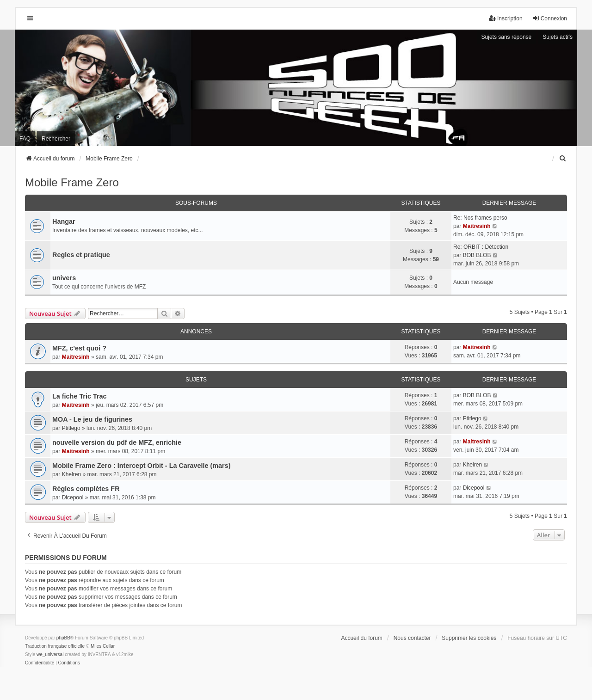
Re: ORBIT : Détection (481, 247)
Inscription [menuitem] (506, 18)
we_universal (50, 654)
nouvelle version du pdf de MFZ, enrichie (117, 442)
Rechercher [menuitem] (56, 139)
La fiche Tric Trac (80, 396)
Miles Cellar (103, 646)
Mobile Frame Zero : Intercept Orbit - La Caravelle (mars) (141, 466)
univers (64, 278)
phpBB (63, 638)
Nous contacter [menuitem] (412, 638)
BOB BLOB (477, 255)
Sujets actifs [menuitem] (558, 37)
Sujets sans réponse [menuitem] (507, 37)
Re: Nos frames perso (480, 218)
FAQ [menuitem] (25, 139)
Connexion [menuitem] (550, 18)
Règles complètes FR (86, 489)
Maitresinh (477, 226)
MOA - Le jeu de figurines (92, 419)
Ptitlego (71, 428)
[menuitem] (563, 159)
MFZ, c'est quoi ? (79, 348)
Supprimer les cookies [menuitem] (469, 638)
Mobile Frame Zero (72, 182)
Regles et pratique (81, 255)
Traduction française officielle (55, 646)
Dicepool (73, 497)
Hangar (64, 221)
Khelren (71, 474)
